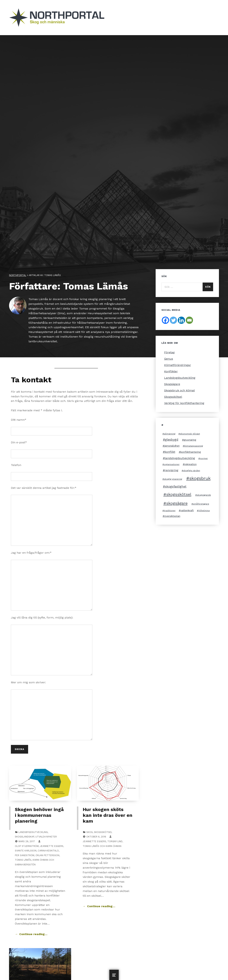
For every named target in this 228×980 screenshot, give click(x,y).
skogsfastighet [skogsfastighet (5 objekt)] (176, 486)
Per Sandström (25, 855)
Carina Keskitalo (48, 851)
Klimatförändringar (178, 365)
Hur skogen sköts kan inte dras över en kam (108, 815)
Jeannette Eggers (52, 846)
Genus (169, 359)
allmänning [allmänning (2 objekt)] (170, 434)
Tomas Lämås (23, 860)
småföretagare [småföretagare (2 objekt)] (201, 504)
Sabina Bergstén (25, 865)
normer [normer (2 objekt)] (204, 458)
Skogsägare (172, 384)
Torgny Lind (115, 841)
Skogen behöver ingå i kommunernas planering (39, 815)
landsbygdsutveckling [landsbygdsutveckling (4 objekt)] (180, 458)
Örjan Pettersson (47, 855)
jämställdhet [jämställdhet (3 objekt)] (172, 446)
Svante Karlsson (26, 851)
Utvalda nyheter (46, 837)
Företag (169, 352)
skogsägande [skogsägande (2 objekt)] (204, 495)
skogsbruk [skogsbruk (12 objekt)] (200, 478)
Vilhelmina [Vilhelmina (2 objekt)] (204, 511)
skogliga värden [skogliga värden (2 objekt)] (192, 471)
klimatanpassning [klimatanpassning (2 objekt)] (194, 446)
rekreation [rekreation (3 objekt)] (191, 464)
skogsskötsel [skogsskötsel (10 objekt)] (179, 494)
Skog (90, 832)
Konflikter (171, 371)
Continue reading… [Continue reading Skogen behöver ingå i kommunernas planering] (33, 934)
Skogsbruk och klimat (179, 390)
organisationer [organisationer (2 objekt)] (172, 464)
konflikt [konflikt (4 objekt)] (170, 452)
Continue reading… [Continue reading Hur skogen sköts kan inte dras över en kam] (101, 906)
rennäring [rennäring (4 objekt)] (171, 470)
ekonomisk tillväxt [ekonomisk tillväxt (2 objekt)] (190, 434)
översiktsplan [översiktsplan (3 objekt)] (172, 516)
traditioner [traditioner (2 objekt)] (170, 511)
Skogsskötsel (103, 832)
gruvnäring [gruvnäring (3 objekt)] (190, 440)
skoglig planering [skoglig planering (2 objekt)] (173, 479)
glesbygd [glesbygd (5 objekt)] (172, 440)
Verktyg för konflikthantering (184, 403)
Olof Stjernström (27, 846)
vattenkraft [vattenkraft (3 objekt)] (187, 510)
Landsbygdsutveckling (33, 832)
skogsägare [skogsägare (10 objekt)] (177, 503)
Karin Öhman (40, 860)
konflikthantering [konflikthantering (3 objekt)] (191, 452)
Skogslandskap (24, 837)
